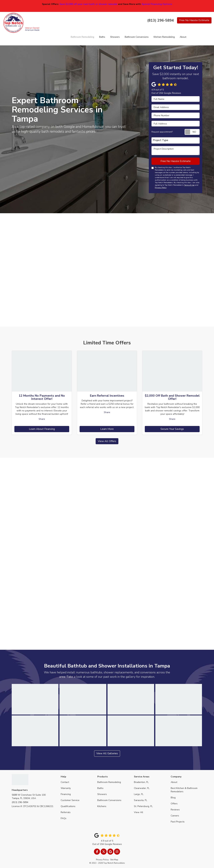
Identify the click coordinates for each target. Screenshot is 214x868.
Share (42, 419)
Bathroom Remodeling (109, 782)
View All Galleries (107, 753)
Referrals (66, 812)
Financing (66, 794)
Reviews (175, 810)
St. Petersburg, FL (143, 806)
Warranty (66, 788)
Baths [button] (102, 37)
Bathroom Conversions (109, 800)
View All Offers (107, 441)
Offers (174, 804)
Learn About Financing (42, 429)
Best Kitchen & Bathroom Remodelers (184, 790)
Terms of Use (189, 185)
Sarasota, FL (141, 800)
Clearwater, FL (142, 788)
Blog (173, 798)
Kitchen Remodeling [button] (164, 37)
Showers (102, 794)
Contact (65, 782)
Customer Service (70, 800)
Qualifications (68, 806)
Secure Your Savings (172, 429)
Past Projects (178, 822)
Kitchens (102, 806)
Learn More (107, 429)
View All (139, 812)
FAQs (64, 818)
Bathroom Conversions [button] (137, 37)
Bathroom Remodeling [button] (82, 37)
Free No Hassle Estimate (176, 161)
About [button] (183, 37)
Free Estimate (194, 20)
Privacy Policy (161, 188)
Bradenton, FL (141, 782)
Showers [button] (115, 37)
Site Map (114, 860)
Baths (100, 788)
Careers (175, 816)
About (174, 782)
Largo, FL (139, 794)
